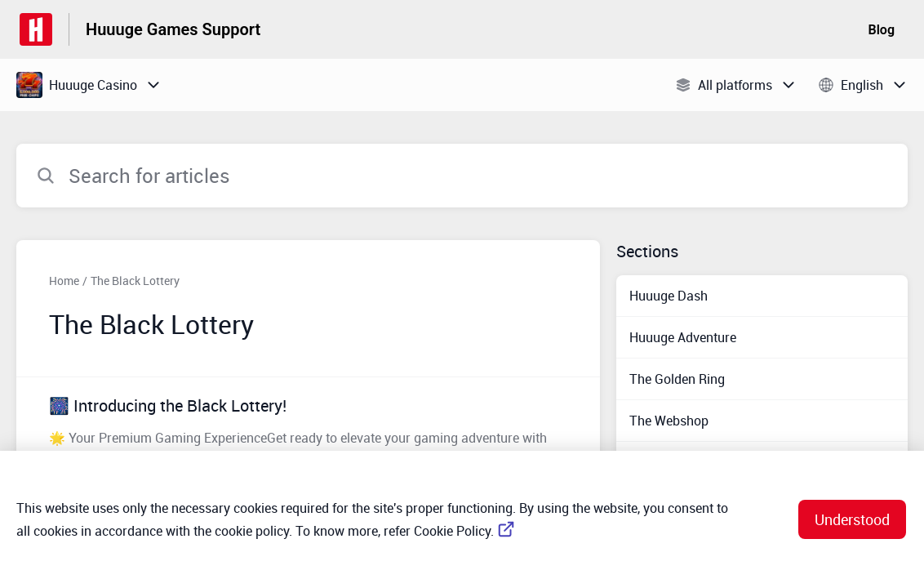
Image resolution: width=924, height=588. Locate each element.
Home (64, 281)
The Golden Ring (677, 379)
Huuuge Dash (669, 296)
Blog (882, 30)
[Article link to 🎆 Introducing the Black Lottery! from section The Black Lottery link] (308, 430)
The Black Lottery (135, 281)
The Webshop (669, 421)
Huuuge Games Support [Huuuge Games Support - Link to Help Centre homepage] (173, 29)
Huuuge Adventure (683, 337)
